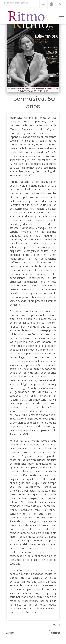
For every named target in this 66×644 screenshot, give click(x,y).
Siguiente (56, 633)
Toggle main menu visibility (62, 14)
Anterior (10, 633)
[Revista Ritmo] (29, 16)
